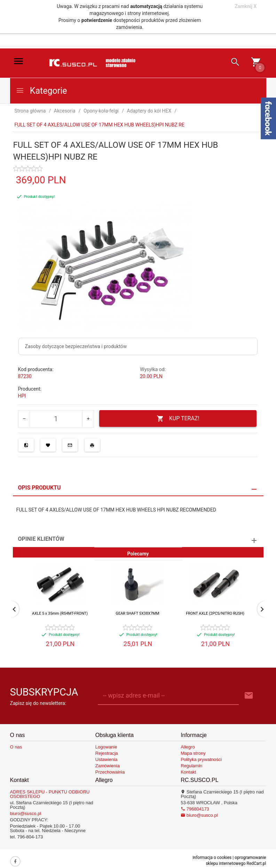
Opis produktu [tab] (40, 488)
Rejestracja (107, 753)
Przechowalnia (110, 772)
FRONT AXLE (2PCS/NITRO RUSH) (215, 613)
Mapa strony (193, 753)
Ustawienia (107, 759)
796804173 (195, 809)
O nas (16, 747)
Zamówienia (108, 766)
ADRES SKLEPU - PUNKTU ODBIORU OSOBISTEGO (50, 794)
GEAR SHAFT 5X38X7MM (137, 613)
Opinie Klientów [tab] (41, 539)
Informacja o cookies (212, 858)
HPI (22, 396)
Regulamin (191, 766)
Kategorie (41, 91)
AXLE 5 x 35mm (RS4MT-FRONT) (60, 613)
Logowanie (106, 747)
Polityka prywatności (201, 759)
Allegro (188, 747)
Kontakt (188, 772)
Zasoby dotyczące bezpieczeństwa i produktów (76, 346)
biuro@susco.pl (26, 813)
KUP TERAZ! (178, 419)
